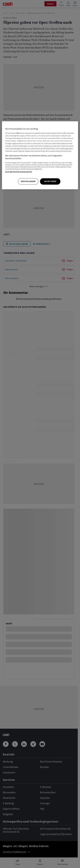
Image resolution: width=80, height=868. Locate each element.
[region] (40, 155)
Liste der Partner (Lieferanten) (19, 172)
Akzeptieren (50, 181)
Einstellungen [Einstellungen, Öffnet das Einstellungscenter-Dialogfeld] (28, 181)
